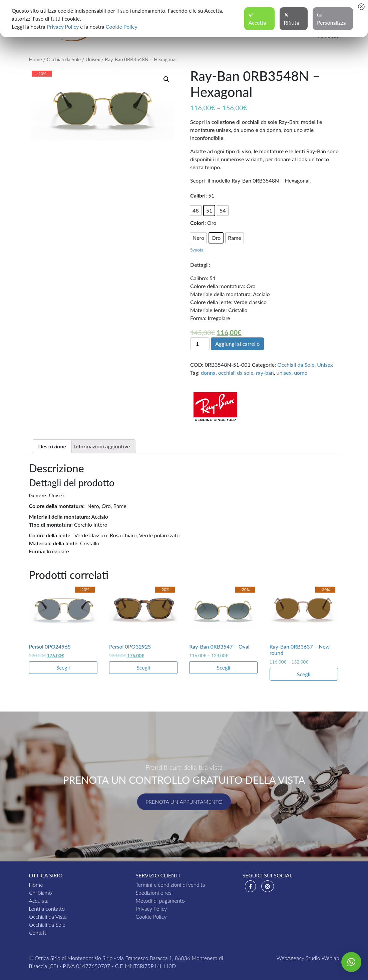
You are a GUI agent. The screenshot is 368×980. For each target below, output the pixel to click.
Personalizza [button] (331, 19)
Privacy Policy (151, 909)
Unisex (93, 59)
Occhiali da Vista (48, 917)
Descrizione (52, 446)
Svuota (197, 250)
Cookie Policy (151, 917)
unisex (284, 373)
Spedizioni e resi (154, 893)
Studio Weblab (322, 958)
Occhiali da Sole (64, 59)
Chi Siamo (41, 893)
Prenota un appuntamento (184, 802)
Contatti (38, 933)
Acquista (39, 901)
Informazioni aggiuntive (102, 446)
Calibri (198, 195)
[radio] (196, 211)
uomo (301, 373)
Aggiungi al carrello (237, 344)
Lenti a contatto (47, 909)
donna (208, 373)
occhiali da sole (236, 373)
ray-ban (265, 373)
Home (36, 59)
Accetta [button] (257, 19)
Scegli (63, 667)
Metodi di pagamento (160, 901)
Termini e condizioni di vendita (170, 885)
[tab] (52, 446)
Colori (197, 223)
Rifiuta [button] (292, 19)
